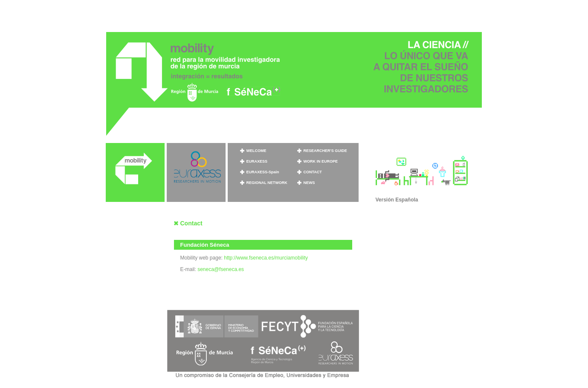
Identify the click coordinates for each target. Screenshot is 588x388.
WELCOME (256, 151)
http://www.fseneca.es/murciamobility (266, 258)
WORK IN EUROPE (321, 161)
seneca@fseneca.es (221, 269)
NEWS (309, 183)
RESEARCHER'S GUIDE (325, 151)
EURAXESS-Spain (263, 172)
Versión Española (397, 200)
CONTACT (313, 172)
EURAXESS (257, 161)
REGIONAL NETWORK (267, 183)
